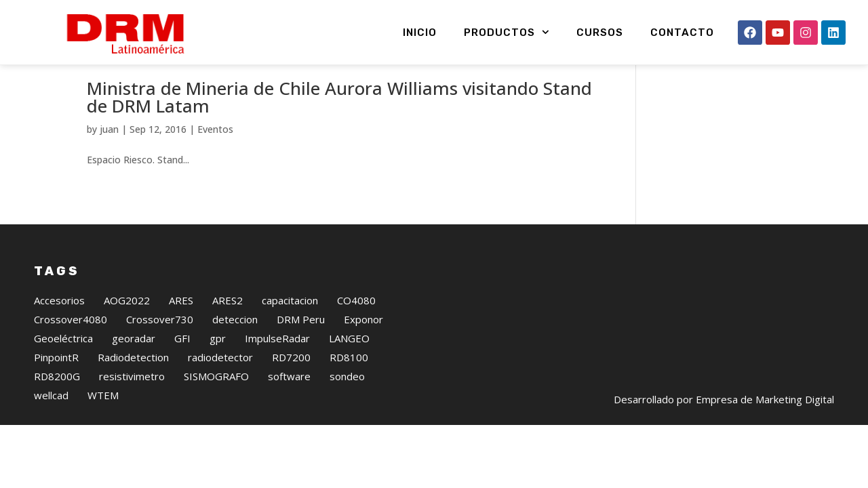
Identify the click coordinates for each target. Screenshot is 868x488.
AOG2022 (127, 339)
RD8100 (349, 396)
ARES (181, 339)
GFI (182, 377)
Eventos (215, 168)
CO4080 (356, 339)
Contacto (682, 33)
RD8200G (57, 415)
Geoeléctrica (63, 377)
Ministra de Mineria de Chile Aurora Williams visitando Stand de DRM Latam (339, 136)
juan (109, 168)
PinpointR (56, 396)
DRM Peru (301, 358)
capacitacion (290, 339)
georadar (134, 377)
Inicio (420, 33)
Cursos (600, 33)
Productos (507, 32)
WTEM (103, 434)
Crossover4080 (71, 358)
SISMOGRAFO (216, 415)
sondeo (347, 415)
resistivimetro (132, 415)
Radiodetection (133, 396)
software (289, 415)
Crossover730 (160, 358)
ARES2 (228, 339)
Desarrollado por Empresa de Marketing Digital (724, 438)
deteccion (235, 358)
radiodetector (220, 396)
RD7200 (291, 396)
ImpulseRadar (277, 377)
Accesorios (59, 339)
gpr (218, 377)
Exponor (363, 358)
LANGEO (349, 377)
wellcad (51, 434)
